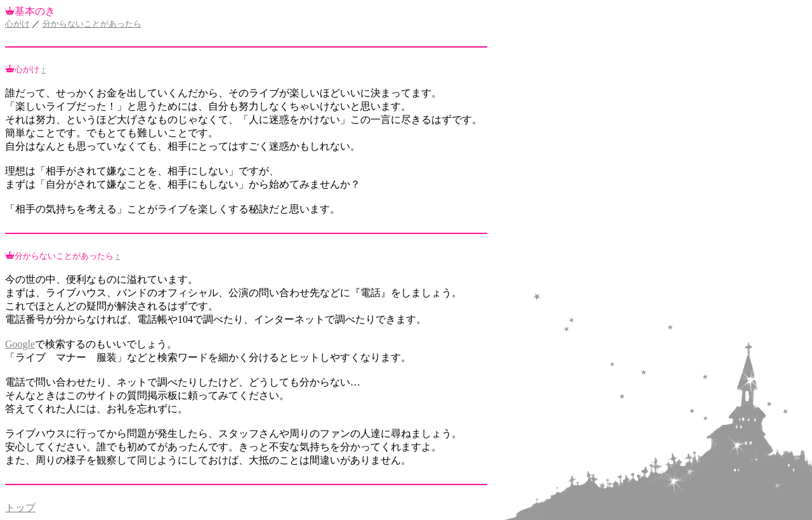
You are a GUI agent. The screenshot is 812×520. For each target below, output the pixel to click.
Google (20, 344)
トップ (20, 508)
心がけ (17, 24)
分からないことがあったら (92, 24)
